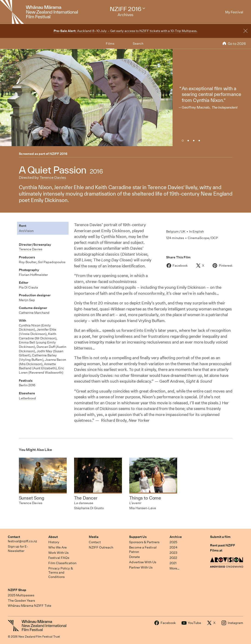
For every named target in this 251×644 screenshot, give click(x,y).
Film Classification (62, 563)
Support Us (138, 537)
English (198, 231)
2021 (173, 563)
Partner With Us (141, 567)
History (54, 542)
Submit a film (220, 537)
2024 (173, 547)
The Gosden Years (21, 601)
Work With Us (58, 553)
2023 (173, 553)
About (53, 537)
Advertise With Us (143, 562)
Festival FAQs (59, 558)
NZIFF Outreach (101, 547)
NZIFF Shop (17, 590)
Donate (134, 557)
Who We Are (58, 547)
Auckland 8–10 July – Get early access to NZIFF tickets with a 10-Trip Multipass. (125, 31)
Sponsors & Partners (144, 542)
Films (110, 43)
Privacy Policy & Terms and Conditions (61, 573)
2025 (173, 542)
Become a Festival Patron (143, 550)
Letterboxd (27, 398)
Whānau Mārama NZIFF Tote (30, 606)
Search (138, 43)
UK (183, 231)
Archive (176, 537)
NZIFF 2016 (58, 154)
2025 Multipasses (21, 595)
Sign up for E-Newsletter (18, 549)
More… (175, 568)
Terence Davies (53, 178)
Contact (14, 537)
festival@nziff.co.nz (22, 541)
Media (94, 537)
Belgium (172, 231)
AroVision (26, 231)
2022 (173, 558)
